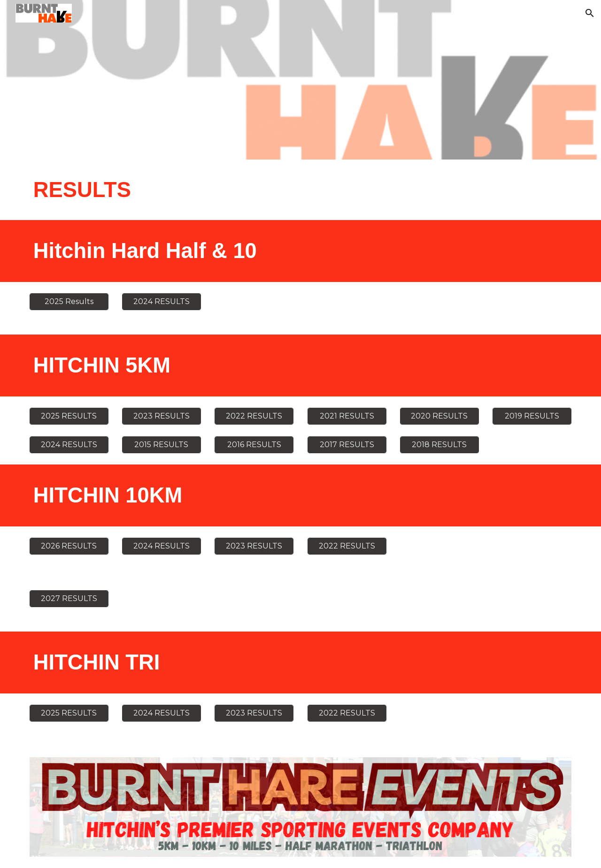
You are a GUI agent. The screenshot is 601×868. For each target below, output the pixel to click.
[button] (590, 13)
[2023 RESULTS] (162, 416)
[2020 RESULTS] (439, 416)
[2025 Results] (69, 301)
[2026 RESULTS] (69, 546)
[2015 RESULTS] (162, 445)
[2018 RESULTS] (439, 445)
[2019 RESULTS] (532, 416)
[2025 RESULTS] (69, 416)
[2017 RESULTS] (347, 445)
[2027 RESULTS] (69, 598)
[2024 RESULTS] (162, 301)
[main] (208, 190)
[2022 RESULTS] (254, 416)
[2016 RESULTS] (254, 445)
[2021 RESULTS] (347, 416)
